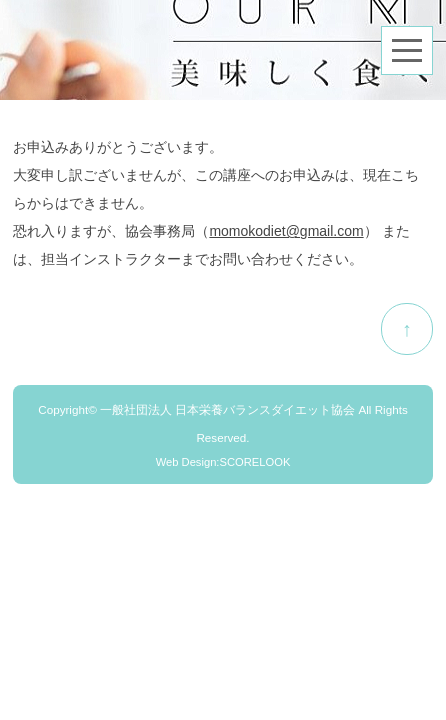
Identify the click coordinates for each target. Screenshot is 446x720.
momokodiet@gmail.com (286, 231)
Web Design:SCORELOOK (223, 462)
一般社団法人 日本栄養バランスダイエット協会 (227, 409)
